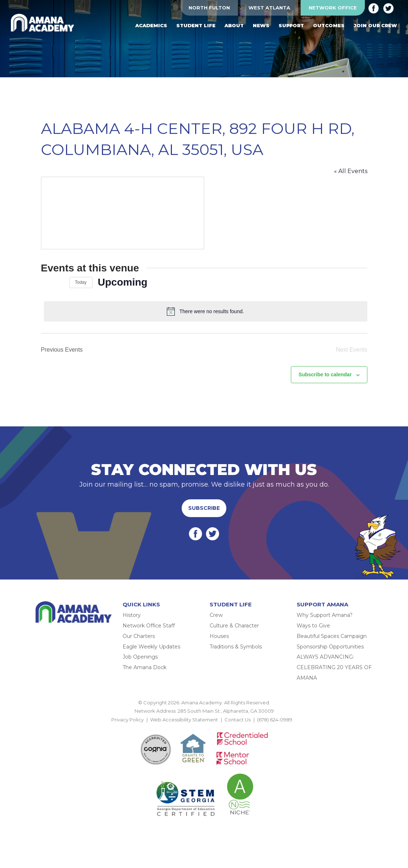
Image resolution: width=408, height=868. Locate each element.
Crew (216, 615)
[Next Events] (59, 282)
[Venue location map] (123, 213)
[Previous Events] (45, 282)
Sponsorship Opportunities (330, 647)
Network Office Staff (149, 626)
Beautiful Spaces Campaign (332, 636)
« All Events (351, 171)
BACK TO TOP (204, 728)
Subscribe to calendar (325, 374)
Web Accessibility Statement (184, 720)
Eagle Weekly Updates (151, 647)
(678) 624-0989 (275, 720)
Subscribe (204, 508)
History (132, 615)
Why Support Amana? (325, 615)
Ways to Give (313, 626)
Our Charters (139, 636)
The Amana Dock (145, 667)
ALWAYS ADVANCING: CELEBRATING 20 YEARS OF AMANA (334, 667)
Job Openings (140, 657)
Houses (219, 636)
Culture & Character (234, 626)
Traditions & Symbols (236, 647)
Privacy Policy (127, 720)
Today (81, 282)
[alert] (206, 311)
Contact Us (238, 720)
